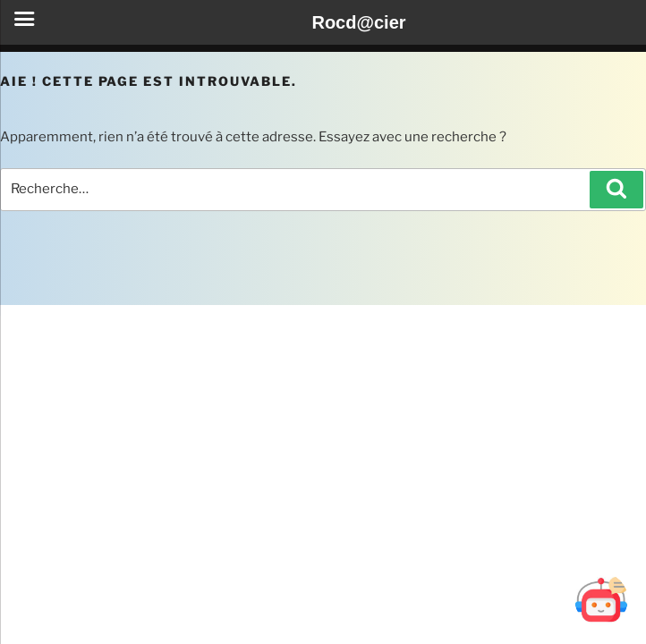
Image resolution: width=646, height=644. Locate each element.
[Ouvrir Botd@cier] (601, 599)
